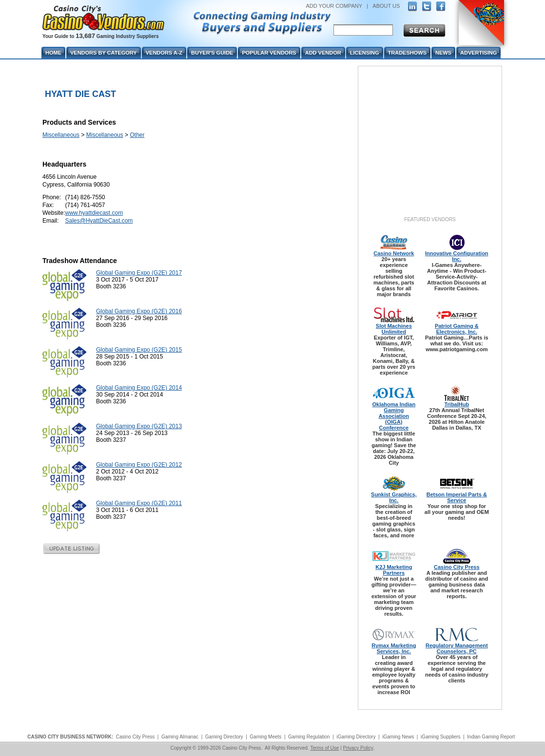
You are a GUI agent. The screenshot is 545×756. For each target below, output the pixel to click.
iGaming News (398, 737)
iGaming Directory (356, 737)
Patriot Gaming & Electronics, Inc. (457, 329)
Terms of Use (324, 748)
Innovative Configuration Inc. (457, 256)
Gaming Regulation (309, 737)
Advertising (478, 53)
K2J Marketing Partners (394, 570)
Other (137, 135)
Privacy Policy (358, 748)
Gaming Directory (224, 737)
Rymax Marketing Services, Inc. (394, 648)
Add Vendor (323, 53)
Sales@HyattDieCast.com (99, 221)
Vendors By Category (104, 53)
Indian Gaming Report (491, 737)
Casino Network (394, 253)
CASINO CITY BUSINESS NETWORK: (70, 737)
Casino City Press (457, 567)
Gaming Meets (265, 737)
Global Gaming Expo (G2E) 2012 (139, 465)
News (443, 53)
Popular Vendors (269, 53)
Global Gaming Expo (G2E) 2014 (139, 388)
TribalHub (457, 404)
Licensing (365, 53)
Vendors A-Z (164, 53)
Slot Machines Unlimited (394, 329)
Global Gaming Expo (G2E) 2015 (139, 350)
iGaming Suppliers (441, 737)
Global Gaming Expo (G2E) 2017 (139, 273)
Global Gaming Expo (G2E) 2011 (139, 503)
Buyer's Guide (212, 53)
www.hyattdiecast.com (94, 213)
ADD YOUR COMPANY (334, 6)
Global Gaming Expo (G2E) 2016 (139, 311)
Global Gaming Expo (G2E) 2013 (139, 426)
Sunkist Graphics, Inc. (394, 497)
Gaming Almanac (180, 737)
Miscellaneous (61, 135)
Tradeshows (407, 53)
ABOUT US (386, 6)
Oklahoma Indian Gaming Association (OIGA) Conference (394, 416)
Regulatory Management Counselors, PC (457, 648)
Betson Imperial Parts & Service (457, 497)
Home (53, 53)
